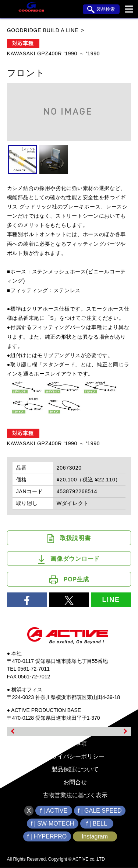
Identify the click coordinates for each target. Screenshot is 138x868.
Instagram (95, 836)
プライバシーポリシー (75, 756)
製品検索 (101, 10)
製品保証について (75, 769)
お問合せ (75, 782)
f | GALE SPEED (100, 811)
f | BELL (97, 824)
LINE (111, 600)
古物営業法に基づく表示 (75, 795)
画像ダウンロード (69, 559)
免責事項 (75, 743)
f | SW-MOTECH (53, 824)
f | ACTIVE (54, 811)
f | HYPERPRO (47, 836)
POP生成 (69, 580)
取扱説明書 (69, 539)
